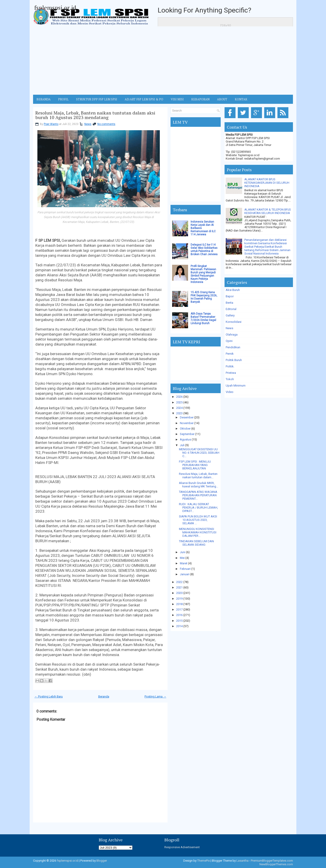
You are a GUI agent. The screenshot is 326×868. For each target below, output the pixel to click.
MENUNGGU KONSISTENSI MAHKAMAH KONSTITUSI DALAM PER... (198, 532)
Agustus (185, 439)
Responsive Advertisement (182, 847)
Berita (229, 303)
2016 (179, 615)
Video (230, 392)
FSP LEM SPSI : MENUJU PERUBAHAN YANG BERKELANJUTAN (195, 465)
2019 (179, 599)
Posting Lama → (155, 696)
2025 (179, 402)
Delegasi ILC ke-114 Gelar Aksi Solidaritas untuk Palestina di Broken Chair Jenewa (204, 249)
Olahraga (232, 335)
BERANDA (44, 99)
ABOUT (222, 99)
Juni (183, 552)
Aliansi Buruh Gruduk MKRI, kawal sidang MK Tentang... (199, 485)
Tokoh (230, 379)
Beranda (104, 696)
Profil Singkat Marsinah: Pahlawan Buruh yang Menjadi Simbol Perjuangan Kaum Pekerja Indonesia (203, 274)
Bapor (230, 296)
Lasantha (242, 861)
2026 (179, 397)
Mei (182, 558)
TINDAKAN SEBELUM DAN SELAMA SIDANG (196, 543)
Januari (185, 574)
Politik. (230, 366)
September (187, 434)
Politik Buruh (234, 360)
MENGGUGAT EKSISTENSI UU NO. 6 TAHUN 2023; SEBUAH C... (199, 453)
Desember (187, 417)
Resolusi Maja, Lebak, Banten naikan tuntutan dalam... (198, 476)
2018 (179, 604)
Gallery (230, 315)
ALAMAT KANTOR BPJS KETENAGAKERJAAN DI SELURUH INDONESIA (267, 183)
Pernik (230, 354)
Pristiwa (231, 373)
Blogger (102, 861)
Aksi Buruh (233, 290)
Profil (63, 99)
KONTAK (241, 99)
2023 (179, 413)
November (187, 423)
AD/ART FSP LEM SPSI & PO (144, 99)
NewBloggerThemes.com (276, 864)
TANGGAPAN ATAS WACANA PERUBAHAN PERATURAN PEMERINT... (198, 495)
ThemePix (203, 861)
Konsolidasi (234, 322)
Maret (184, 563)
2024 (179, 408)
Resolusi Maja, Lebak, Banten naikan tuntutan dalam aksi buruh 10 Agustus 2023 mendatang (95, 115)
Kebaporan (200, 99)
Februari (185, 569)
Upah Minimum (236, 386)
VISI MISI (177, 99)
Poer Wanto (51, 124)
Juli (182, 445)
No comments (106, 124)
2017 (179, 610)
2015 (179, 621)
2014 (179, 626)
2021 (179, 587)
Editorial (231, 309)
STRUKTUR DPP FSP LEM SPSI (97, 99)
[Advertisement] (163, 61)
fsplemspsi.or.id (55, 8)
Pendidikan (233, 347)
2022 (179, 582)
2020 (179, 593)
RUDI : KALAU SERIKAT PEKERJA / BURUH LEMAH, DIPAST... (198, 508)
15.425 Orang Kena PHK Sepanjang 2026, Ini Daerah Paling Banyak (204, 297)
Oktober (185, 429)
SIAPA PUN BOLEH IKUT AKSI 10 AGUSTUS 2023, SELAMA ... (198, 520)
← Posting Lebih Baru (49, 696)
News (88, 124)
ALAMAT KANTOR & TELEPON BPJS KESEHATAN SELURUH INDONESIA (268, 211)
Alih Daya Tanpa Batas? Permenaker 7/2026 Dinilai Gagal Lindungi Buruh (203, 318)
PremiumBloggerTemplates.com (272, 861)
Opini (229, 341)
